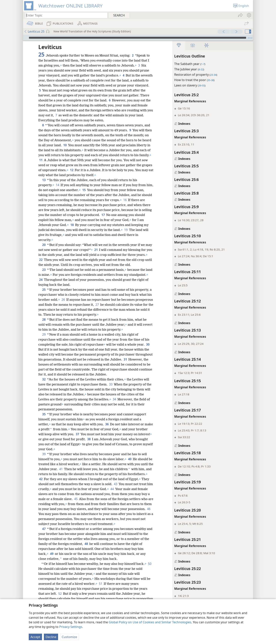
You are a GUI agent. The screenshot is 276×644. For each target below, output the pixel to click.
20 (44, 245)
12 (105, 170)
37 (90, 434)
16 (136, 200)
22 (53, 260)
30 (148, 344)
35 (44, 414)
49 (52, 559)
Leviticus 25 (34, 31)
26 (68, 300)
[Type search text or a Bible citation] (64, 15)
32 (44, 379)
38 (103, 439)
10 (83, 145)
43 (136, 484)
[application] (138, 38)
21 (103, 250)
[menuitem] (249, 15)
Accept (35, 637)
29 (44, 334)
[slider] (138, 38)
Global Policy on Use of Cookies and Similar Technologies (150, 622)
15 (91, 190)
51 (101, 589)
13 (44, 180)
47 (44, 534)
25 (44, 290)
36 (107, 424)
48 (92, 549)
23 (44, 270)
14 (57, 185)
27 (115, 305)
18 (77, 225)
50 (41, 574)
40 (130, 459)
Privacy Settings (71, 627)
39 (44, 454)
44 (141, 489)
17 (114, 215)
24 (60, 280)
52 (60, 599)
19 (131, 230)
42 (61, 479)
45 (106, 499)
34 (114, 399)
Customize (69, 637)
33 (111, 384)
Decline (51, 637)
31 (143, 359)
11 (73, 160)
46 (86, 514)
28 (44, 320)
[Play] (25, 38)
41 (74, 469)
